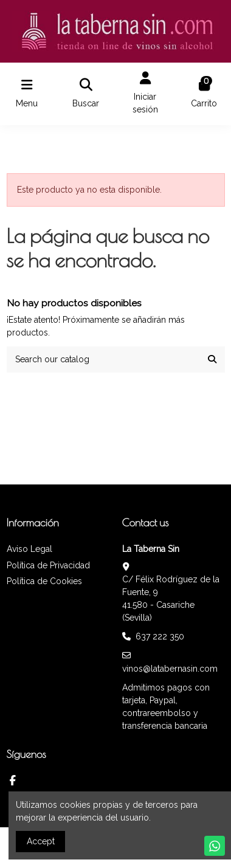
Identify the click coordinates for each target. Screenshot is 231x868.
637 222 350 (160, 636)
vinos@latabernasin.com (170, 669)
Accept (41, 841)
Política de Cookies (44, 581)
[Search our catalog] (212, 360)
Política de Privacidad (48, 565)
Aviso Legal (29, 549)
